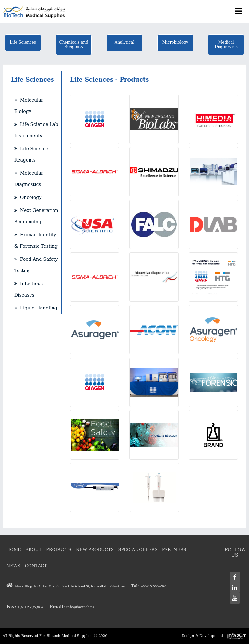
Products (59, 550)
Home (14, 550)
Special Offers (138, 550)
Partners (174, 550)
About (33, 550)
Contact (36, 566)
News (13, 566)
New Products (95, 550)
